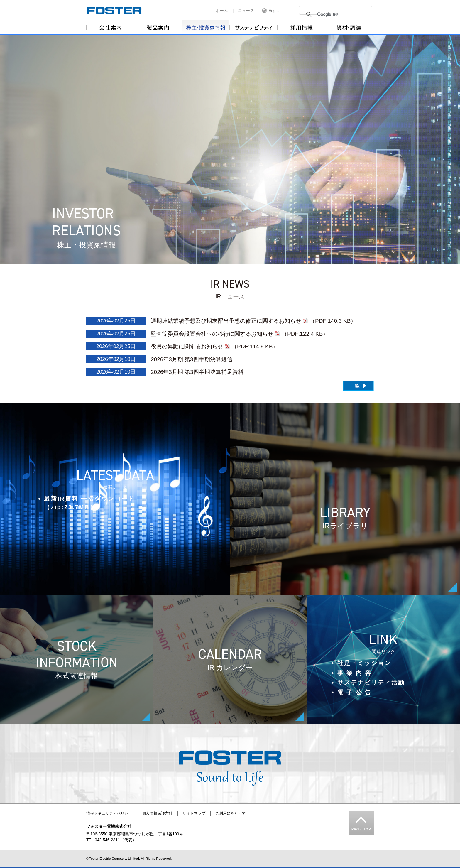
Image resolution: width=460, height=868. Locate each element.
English (275, 11)
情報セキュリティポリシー (109, 813)
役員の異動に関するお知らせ (187, 346)
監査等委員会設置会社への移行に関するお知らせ (212, 334)
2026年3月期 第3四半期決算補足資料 (197, 372)
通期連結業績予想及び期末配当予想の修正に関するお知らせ (226, 321)
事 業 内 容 (355, 673)
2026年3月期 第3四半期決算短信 (192, 359)
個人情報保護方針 (157, 813)
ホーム (222, 11)
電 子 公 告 (355, 692)
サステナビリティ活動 (371, 683)
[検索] (351, 14)
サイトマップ (194, 813)
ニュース (246, 11)
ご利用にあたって (231, 813)
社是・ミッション (364, 663)
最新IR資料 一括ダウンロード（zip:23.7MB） (89, 503)
